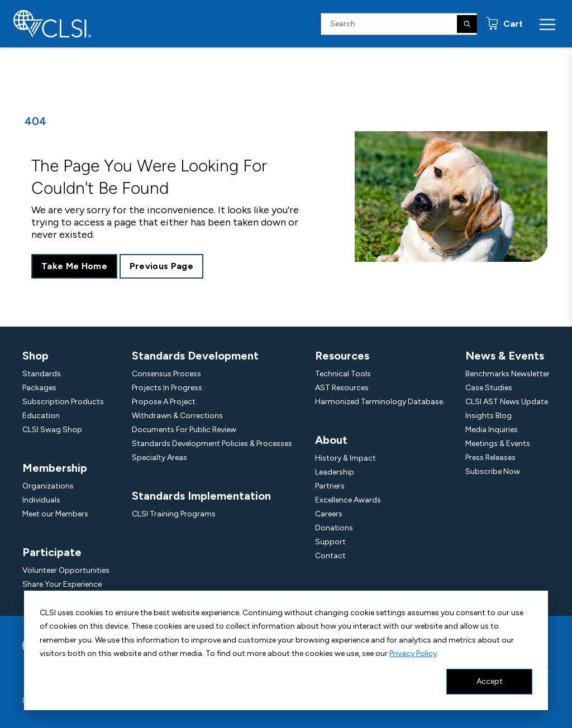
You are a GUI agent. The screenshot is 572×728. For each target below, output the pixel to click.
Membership (55, 468)
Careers (329, 514)
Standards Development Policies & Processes (212, 444)
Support (330, 542)
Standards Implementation (201, 496)
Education (41, 416)
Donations (334, 528)
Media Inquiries (492, 430)
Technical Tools (343, 374)
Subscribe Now (493, 471)
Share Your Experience (62, 584)
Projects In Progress (167, 388)
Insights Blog (488, 416)
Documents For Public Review (184, 430)
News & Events (505, 356)
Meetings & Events (498, 444)
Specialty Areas (159, 458)
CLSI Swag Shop (52, 430)
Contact (330, 556)
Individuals (41, 500)
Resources (342, 356)
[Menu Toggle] (547, 24)
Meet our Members (55, 514)
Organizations (48, 486)
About (331, 440)
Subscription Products (63, 402)
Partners (330, 486)
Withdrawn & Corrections (177, 416)
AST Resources (342, 388)
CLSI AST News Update (507, 402)
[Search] (467, 24)
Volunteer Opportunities (66, 570)
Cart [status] (512, 24)
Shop (35, 356)
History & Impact (345, 458)
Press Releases (490, 458)
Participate (52, 552)
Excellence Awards (348, 500)
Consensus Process (166, 374)
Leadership (335, 472)
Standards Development (195, 356)
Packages (39, 388)
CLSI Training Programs (174, 514)
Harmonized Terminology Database (379, 402)
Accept (490, 681)
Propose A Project (164, 402)
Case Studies (489, 388)
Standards (42, 374)
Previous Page (161, 266)
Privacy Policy (413, 653)
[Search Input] (399, 24)
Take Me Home (74, 266)
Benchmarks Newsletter (507, 374)
